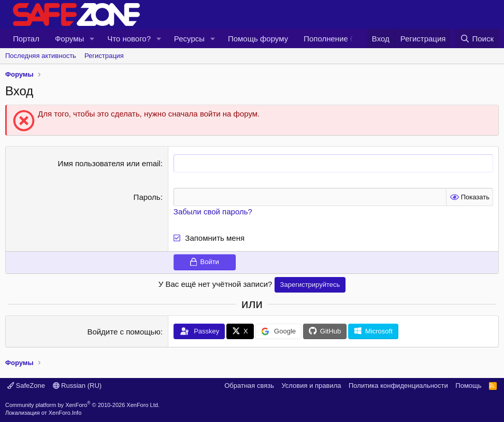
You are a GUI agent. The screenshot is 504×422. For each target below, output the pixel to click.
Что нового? (129, 39)
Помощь (468, 385)
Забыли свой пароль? (213, 212)
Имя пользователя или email (109, 163)
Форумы (69, 39)
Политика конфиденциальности (398, 385)
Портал (26, 39)
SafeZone (26, 385)
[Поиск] (477, 39)
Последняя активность (41, 56)
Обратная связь (249, 385)
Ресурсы (189, 39)
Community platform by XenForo (82, 404)
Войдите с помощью (124, 332)
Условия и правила (311, 385)
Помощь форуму (258, 39)
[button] (92, 39)
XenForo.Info (65, 413)
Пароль (147, 197)
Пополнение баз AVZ (341, 39)
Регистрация (104, 56)
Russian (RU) (77, 385)
